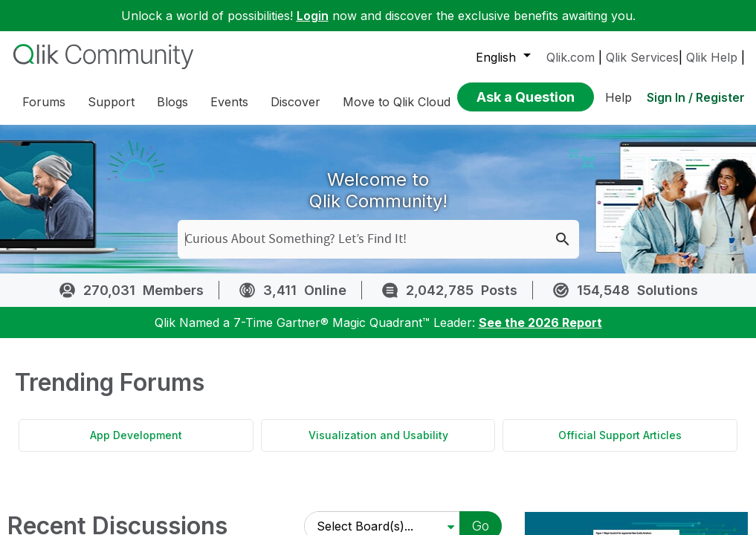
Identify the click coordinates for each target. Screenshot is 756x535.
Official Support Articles (620, 435)
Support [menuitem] (111, 102)
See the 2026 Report (540, 322)
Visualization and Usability (378, 435)
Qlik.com (571, 57)
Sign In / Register (696, 97)
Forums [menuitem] (44, 102)
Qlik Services (642, 57)
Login (313, 16)
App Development (136, 435)
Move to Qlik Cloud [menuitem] (397, 102)
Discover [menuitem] (295, 102)
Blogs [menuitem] (172, 102)
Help (618, 97)
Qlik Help (712, 57)
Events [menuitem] (229, 102)
